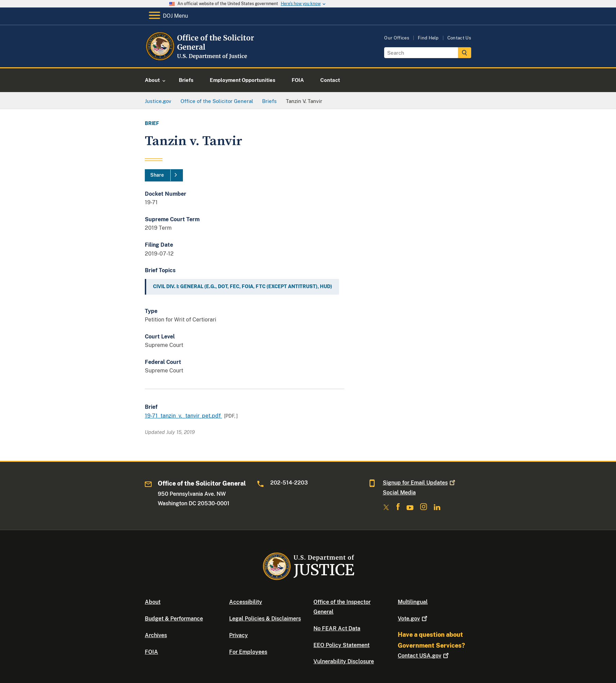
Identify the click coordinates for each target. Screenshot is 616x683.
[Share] (164, 175)
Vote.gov (413, 619)
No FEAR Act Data (337, 628)
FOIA (151, 652)
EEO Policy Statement (341, 645)
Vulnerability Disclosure (344, 661)
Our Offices (397, 38)
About (153, 602)
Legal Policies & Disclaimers (265, 619)
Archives (156, 635)
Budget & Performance (174, 619)
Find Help (428, 38)
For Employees (248, 652)
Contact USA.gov (424, 656)
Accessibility (246, 602)
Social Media (399, 493)
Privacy (238, 635)
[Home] (200, 59)
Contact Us (459, 38)
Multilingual (413, 602)
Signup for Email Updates (420, 483)
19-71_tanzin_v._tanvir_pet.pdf (183, 416)
